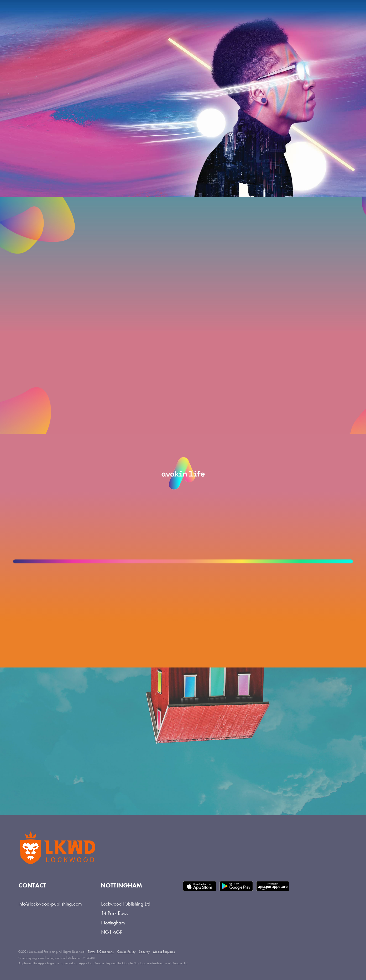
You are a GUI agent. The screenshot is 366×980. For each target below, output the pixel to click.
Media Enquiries (164, 952)
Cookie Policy (126, 952)
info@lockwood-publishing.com (50, 904)
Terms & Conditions (101, 952)
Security (144, 952)
